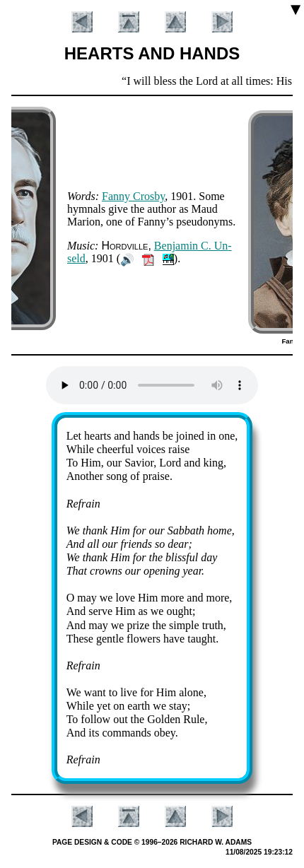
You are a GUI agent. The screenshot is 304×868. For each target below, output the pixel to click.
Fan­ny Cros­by (133, 196)
